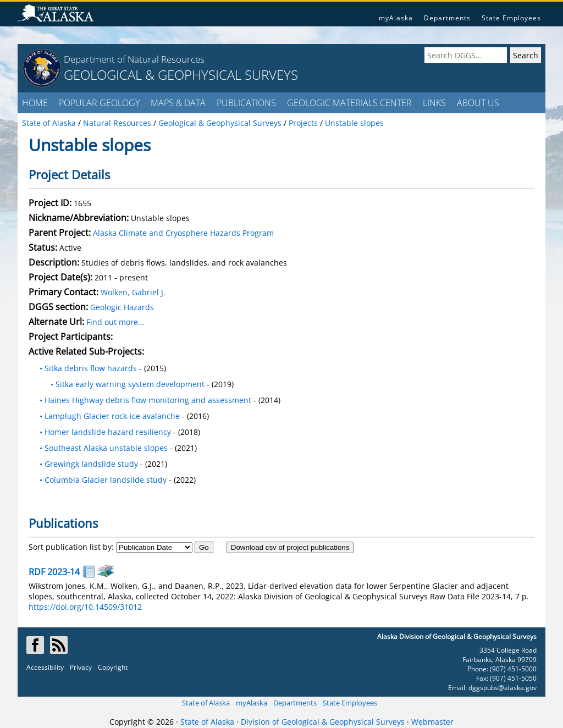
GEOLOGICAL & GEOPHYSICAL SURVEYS (181, 75)
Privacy (81, 667)
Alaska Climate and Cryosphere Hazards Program (183, 233)
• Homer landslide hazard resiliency (105, 432)
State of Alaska (206, 703)
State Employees (511, 18)
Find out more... (115, 322)
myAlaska (396, 18)
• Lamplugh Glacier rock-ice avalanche (110, 416)
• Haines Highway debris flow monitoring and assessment (145, 400)
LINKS (434, 103)
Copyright (113, 667)
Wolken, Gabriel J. (133, 292)
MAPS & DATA (178, 103)
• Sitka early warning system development (123, 384)
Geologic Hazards (122, 307)
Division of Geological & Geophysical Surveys (323, 722)
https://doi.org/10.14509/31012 (85, 607)
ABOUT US (478, 103)
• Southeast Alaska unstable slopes (104, 448)
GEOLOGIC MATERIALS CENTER (349, 103)
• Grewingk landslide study (90, 464)
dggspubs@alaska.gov (503, 688)
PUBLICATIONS (246, 103)
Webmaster (432, 722)
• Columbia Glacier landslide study (103, 480)
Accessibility (45, 667)
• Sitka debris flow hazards (88, 368)
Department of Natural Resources (134, 59)
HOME (35, 103)
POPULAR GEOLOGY (99, 103)
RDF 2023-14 (54, 572)
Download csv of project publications (290, 547)
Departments (447, 18)
